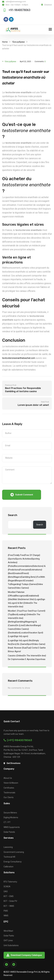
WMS (6, 916)
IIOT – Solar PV (10, 901)
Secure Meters (10, 813)
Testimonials (9, 793)
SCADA (7, 887)
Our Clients (9, 797)
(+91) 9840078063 (18, 740)
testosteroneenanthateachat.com (19, 358)
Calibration (8, 867)
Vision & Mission (11, 783)
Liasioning (8, 847)
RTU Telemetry (10, 882)
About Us (8, 778)
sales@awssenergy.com (16, 2)
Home (5, 42)
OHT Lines (8, 940)
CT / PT (7, 822)
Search (13, 515)
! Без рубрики (18, 42)
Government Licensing (14, 852)
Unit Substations (11, 945)
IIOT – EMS (9, 896)
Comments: (40, 61)
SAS (6, 891)
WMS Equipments (12, 827)
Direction (48, 5)
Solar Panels (9, 832)
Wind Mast (8, 931)
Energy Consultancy (13, 862)
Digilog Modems (11, 817)
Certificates (9, 788)
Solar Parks (9, 936)
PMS (6, 911)
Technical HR (9, 857)
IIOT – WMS (9, 906)
